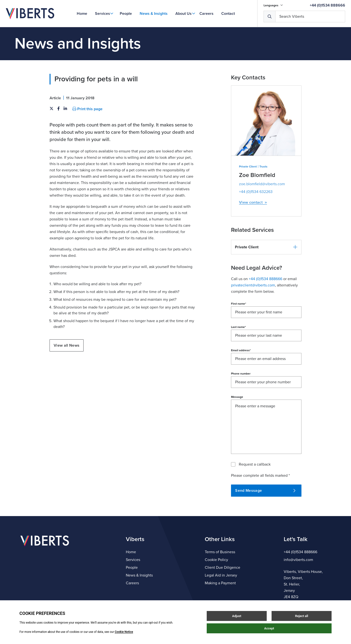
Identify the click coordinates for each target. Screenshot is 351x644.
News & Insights (154, 14)
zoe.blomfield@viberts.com (262, 184)
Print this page (87, 109)
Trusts (263, 167)
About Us (184, 14)
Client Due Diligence (223, 568)
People (126, 14)
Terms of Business (220, 552)
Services (103, 14)
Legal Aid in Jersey (221, 575)
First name (239, 304)
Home (82, 14)
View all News (67, 345)
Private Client (248, 167)
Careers (206, 14)
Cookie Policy (216, 560)
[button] (266, 247)
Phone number (241, 374)
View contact (253, 203)
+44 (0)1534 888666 (327, 5)
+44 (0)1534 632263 (256, 192)
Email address (241, 350)
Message (237, 397)
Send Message (265, 491)
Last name (238, 327)
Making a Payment (220, 583)
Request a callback (255, 464)
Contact (228, 14)
